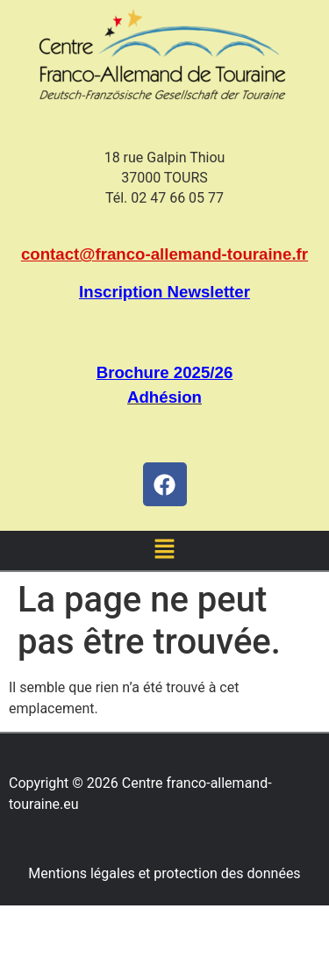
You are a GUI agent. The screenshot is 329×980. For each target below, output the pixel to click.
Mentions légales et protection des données (164, 873)
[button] (164, 550)
